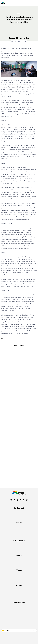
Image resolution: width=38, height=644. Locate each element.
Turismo (19, 14)
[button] (12, 42)
